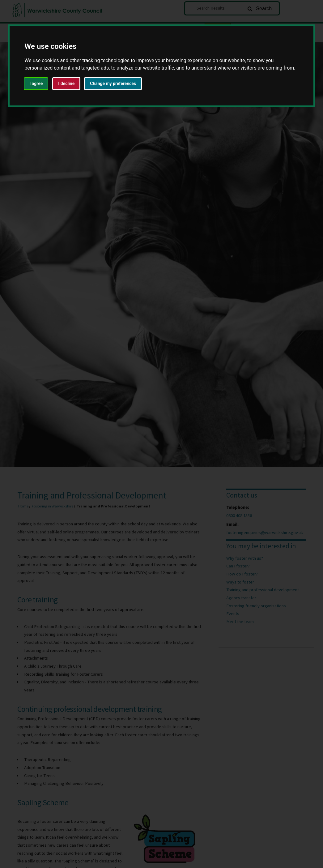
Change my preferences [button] (113, 83)
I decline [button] (66, 83)
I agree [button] (36, 83)
